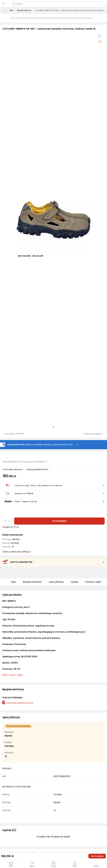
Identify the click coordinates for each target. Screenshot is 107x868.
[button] (53, 229)
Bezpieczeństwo (32, 582)
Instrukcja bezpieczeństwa (18, 703)
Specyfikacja (56, 582)
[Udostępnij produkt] (100, 41)
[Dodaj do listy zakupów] (100, 36)
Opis (13, 582)
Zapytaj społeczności (37, 469)
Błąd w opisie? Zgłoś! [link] (13, 675)
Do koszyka (59, 521)
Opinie (74, 582)
